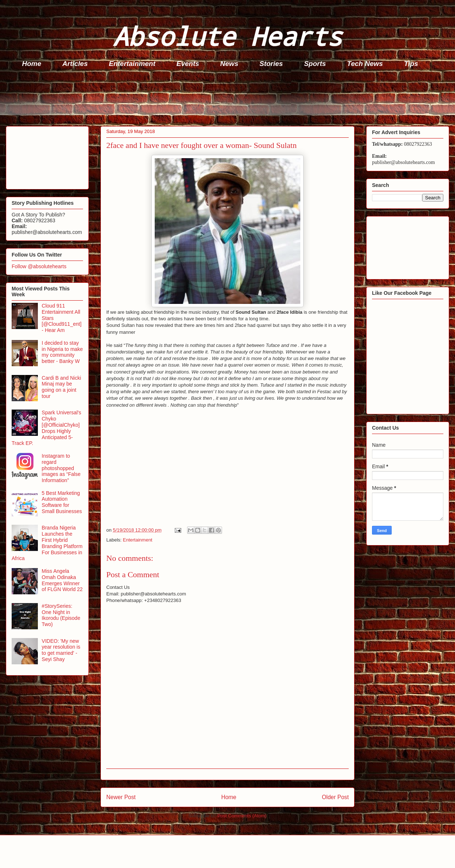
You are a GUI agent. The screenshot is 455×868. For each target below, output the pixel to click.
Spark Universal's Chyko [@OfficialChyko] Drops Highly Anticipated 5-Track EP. (46, 428)
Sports (315, 64)
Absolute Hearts (227, 36)
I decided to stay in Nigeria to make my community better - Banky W (62, 352)
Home (32, 64)
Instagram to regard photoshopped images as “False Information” (61, 468)
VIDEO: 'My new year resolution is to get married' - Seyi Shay (61, 650)
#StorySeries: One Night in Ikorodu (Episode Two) (61, 615)
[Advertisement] (230, 99)
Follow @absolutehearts (39, 266)
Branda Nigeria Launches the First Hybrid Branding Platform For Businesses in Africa (47, 543)
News (229, 64)
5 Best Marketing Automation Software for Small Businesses (62, 502)
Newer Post (121, 797)
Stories (271, 64)
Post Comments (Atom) (242, 816)
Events (188, 64)
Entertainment (132, 64)
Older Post (335, 797)
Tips (411, 64)
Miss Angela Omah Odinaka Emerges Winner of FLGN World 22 (62, 580)
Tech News (365, 64)
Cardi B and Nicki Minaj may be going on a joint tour (62, 387)
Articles (75, 64)
